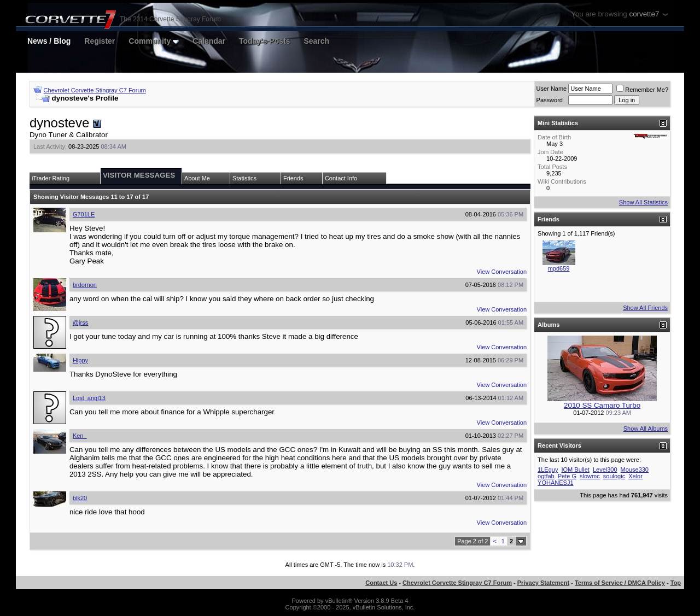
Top (676, 583)
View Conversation (502, 272)
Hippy (80, 360)
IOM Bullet (575, 470)
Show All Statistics (643, 202)
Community (154, 41)
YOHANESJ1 (555, 483)
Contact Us (381, 583)
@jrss (80, 322)
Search (316, 41)
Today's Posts (264, 41)
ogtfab (546, 476)
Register (100, 41)
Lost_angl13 (89, 398)
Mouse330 (635, 470)
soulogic (614, 476)
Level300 (605, 470)
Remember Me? (642, 90)
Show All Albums (646, 429)
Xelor (635, 476)
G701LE (84, 214)
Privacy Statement (543, 583)
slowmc (590, 476)
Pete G (567, 476)
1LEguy (548, 470)
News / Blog (49, 41)
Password (550, 100)
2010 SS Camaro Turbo (602, 405)
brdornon (85, 285)
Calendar (209, 41)
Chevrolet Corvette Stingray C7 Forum (95, 90)
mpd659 (559, 268)
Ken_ (80, 436)
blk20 (80, 498)
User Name (552, 89)
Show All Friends (645, 308)
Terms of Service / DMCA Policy (620, 583)
